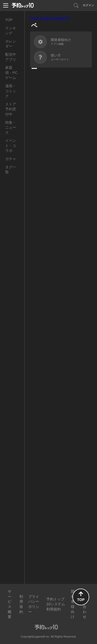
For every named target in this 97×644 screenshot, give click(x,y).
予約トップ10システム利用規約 (56, 604)
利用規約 (21, 604)
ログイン (88, 5)
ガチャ (11, 159)
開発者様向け (73, 604)
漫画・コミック (11, 91)
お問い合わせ (85, 604)
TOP (9, 20)
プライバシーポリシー (34, 604)
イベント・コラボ (11, 146)
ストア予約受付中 (11, 109)
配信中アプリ (11, 57)
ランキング (11, 31)
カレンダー (11, 44)
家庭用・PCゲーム (11, 73)
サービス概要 (10, 604)
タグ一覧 (11, 170)
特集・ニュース (11, 127)
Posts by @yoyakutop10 (50, 18)
